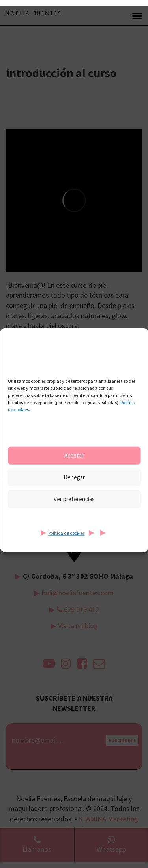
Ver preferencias (74, 499)
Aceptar (74, 455)
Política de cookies (67, 533)
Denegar (74, 477)
